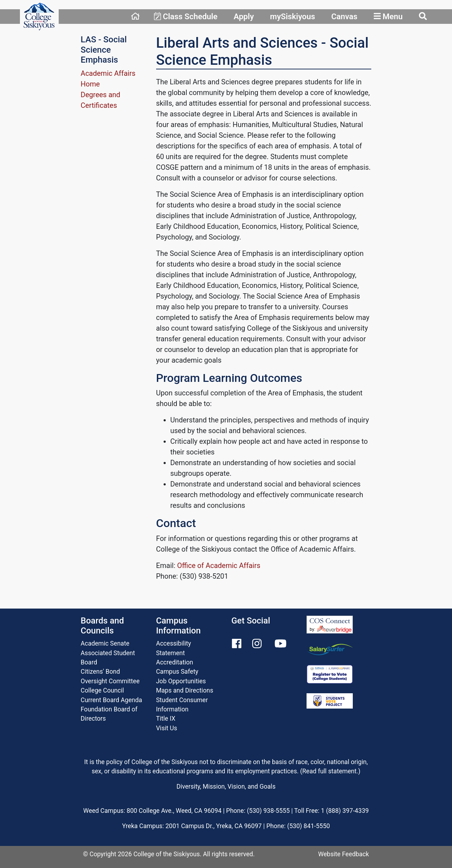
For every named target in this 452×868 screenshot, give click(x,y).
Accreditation (175, 662)
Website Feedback (343, 854)
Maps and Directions (185, 690)
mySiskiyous (293, 16)
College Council (102, 690)
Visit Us (167, 728)
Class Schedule (186, 16)
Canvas (344, 16)
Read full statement (329, 771)
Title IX (166, 719)
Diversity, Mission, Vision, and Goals (226, 787)
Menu (388, 16)
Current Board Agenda (111, 700)
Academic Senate (105, 643)
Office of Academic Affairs (219, 565)
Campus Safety (177, 672)
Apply (244, 16)
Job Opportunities (181, 681)
